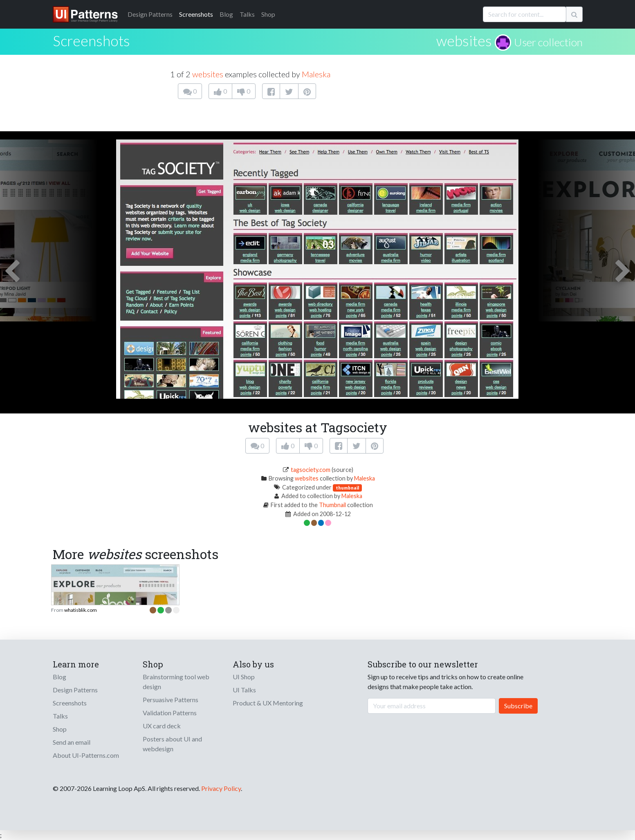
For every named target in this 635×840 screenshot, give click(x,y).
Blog (226, 14)
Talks (247, 14)
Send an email (72, 742)
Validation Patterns (170, 713)
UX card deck (162, 726)
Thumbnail (332, 505)
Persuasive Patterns (171, 700)
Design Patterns (75, 690)
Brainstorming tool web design (176, 682)
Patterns (150, 14)
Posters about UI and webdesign (172, 744)
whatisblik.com (81, 610)
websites (464, 40)
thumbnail (347, 488)
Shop (268, 14)
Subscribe (518, 706)
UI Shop (244, 677)
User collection (548, 42)
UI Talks (244, 690)
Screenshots (196, 14)
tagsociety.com (311, 470)
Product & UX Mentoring (268, 703)
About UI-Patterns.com (86, 755)
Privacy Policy (221, 788)
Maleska (316, 74)
